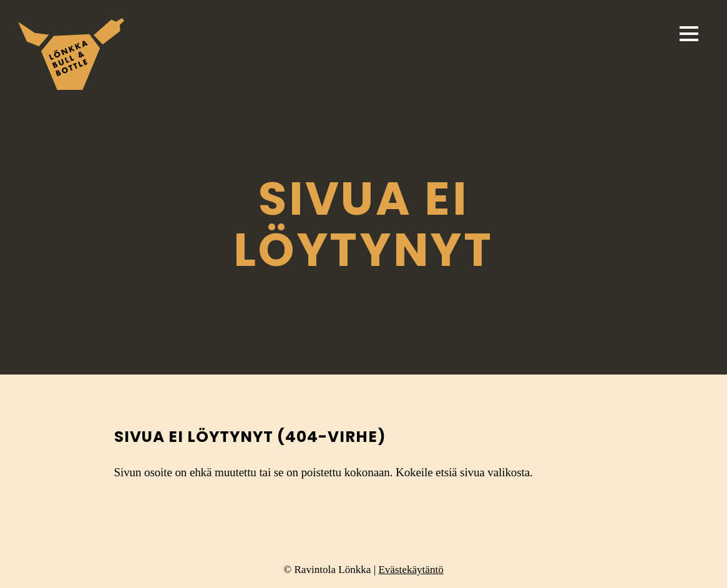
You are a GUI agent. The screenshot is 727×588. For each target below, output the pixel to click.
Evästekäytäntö (411, 570)
